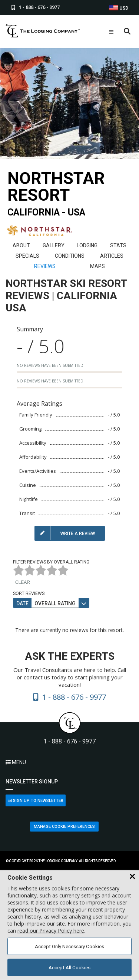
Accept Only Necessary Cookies (69, 946)
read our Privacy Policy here (51, 931)
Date (22, 603)
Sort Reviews (29, 593)
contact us (37, 677)
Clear (23, 582)
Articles (112, 256)
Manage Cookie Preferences (64, 827)
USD (119, 8)
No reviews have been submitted (50, 365)
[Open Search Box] (127, 32)
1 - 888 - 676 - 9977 (69, 741)
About (21, 245)
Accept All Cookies (69, 968)
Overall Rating (55, 603)
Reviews (45, 266)
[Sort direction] (84, 603)
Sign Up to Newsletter (36, 801)
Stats (118, 245)
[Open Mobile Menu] (111, 32)
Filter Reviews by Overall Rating (51, 562)
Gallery (54, 245)
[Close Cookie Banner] (132, 877)
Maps (97, 266)
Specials (27, 256)
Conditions (70, 256)
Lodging (87, 245)
